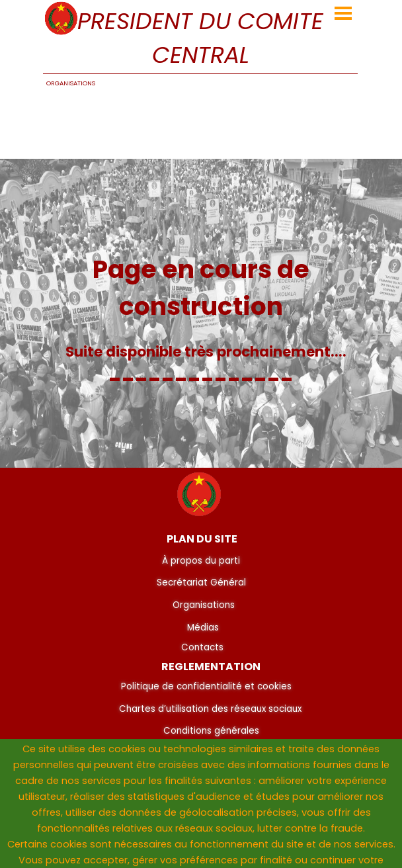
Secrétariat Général (201, 583)
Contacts (202, 647)
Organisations (204, 605)
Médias (203, 628)
